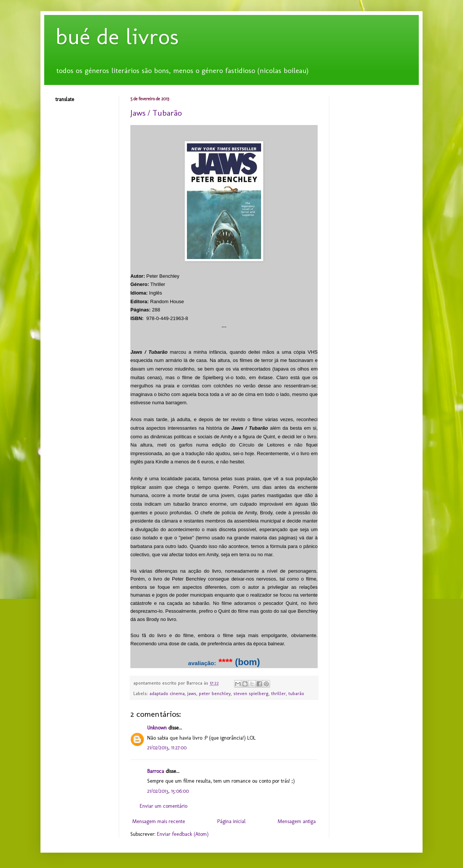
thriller (279, 693)
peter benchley (215, 693)
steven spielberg (251, 693)
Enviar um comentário (164, 806)
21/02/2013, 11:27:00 (167, 748)
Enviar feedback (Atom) (183, 834)
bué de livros (117, 36)
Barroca (156, 771)
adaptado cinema (167, 693)
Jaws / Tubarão (156, 113)
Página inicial (231, 821)
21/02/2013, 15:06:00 (168, 791)
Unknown (157, 728)
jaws (192, 693)
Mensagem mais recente (159, 821)
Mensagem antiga (297, 821)
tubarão (296, 693)
